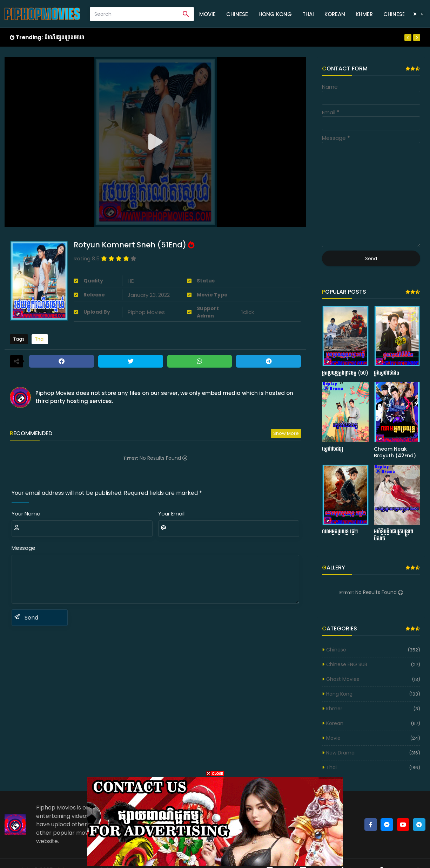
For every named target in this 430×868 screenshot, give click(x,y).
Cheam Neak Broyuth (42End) (395, 453)
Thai (308, 14)
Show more (286, 433)
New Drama (340, 753)
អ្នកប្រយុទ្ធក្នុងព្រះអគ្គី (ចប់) (345, 373)
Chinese (237, 14)
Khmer (364, 14)
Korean (335, 14)
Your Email (171, 514)
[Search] (134, 14)
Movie (207, 14)
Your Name (26, 514)
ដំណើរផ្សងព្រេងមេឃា (64, 37)
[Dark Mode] (418, 14)
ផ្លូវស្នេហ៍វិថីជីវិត (387, 373)
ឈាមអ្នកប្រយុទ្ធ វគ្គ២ (340, 532)
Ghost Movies (343, 679)
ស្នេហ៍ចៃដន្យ (332, 449)
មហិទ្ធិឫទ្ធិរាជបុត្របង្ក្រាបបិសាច (394, 535)
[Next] (417, 37)
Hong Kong (275, 14)
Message (23, 548)
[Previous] (408, 37)
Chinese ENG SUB (347, 664)
